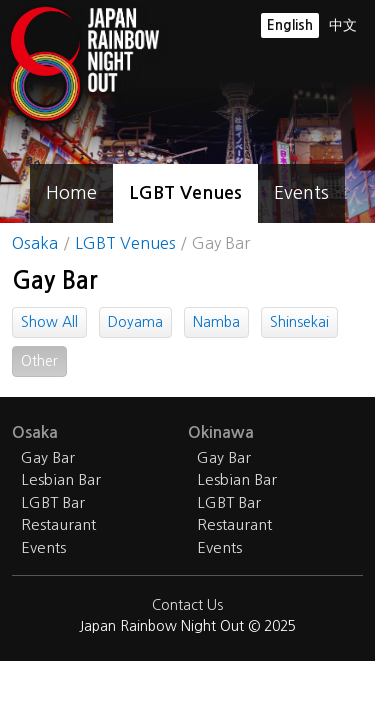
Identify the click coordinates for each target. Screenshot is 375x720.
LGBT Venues (185, 193)
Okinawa (221, 432)
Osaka (35, 243)
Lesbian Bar (61, 479)
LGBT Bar (53, 502)
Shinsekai (299, 322)
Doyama (135, 322)
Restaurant (58, 524)
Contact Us (187, 605)
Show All (49, 322)
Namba (216, 322)
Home (71, 193)
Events (301, 193)
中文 (343, 25)
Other (39, 361)
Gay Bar (48, 457)
